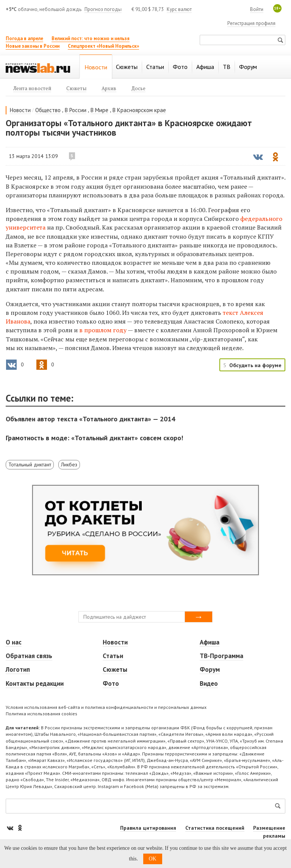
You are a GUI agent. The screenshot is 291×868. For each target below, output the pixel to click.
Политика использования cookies (41, 714)
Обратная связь (29, 656)
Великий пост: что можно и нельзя (91, 38)
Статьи (113, 656)
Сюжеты (115, 669)
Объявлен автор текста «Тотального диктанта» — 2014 (90, 419)
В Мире (99, 110)
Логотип (18, 669)
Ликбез (69, 464)
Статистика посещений (215, 828)
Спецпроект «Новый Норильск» (103, 46)
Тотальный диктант (30, 464)
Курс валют (179, 9)
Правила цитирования (148, 828)
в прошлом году (103, 330)
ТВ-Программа (221, 656)
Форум (210, 669)
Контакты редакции (35, 683)
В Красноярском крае (139, 110)
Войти (257, 9)
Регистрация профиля (251, 23)
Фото (111, 683)
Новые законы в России (33, 46)
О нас (14, 642)
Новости (20, 110)
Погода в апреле (24, 38)
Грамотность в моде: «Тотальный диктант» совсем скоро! (94, 438)
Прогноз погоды (103, 9)
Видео (209, 683)
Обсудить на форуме (255, 365)
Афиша (210, 642)
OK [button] (153, 859)
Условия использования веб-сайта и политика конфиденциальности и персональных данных (106, 707)
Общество (48, 110)
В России (76, 110)
